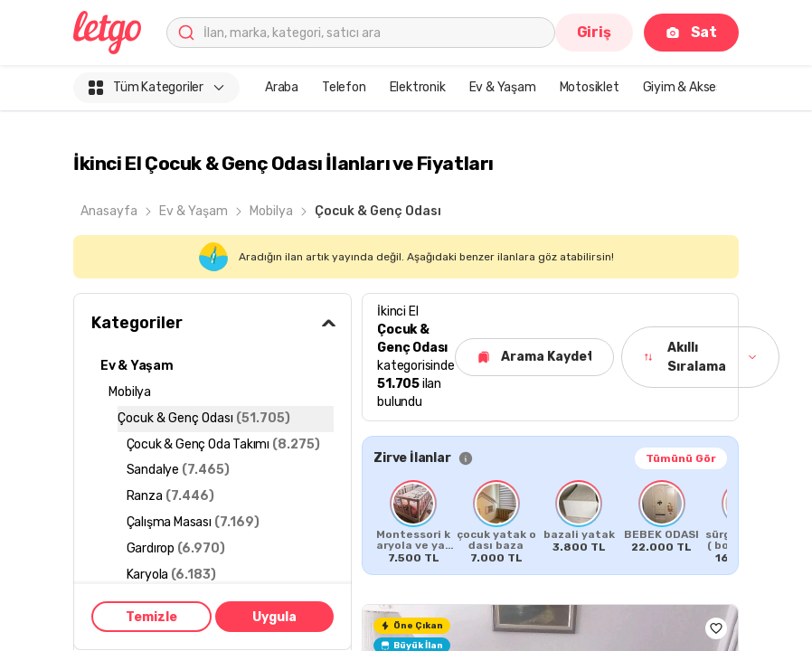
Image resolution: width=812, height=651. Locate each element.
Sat (691, 32)
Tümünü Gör (681, 458)
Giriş (594, 32)
